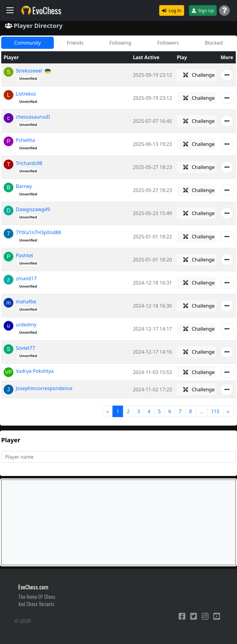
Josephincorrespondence (44, 388)
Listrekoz (26, 94)
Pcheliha (25, 140)
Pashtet (24, 255)
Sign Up (203, 10)
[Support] (224, 10)
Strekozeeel (29, 71)
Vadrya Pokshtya (35, 371)
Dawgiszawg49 (33, 209)
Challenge (199, 75)
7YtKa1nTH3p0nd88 (38, 232)
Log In (172, 10)
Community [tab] (28, 43)
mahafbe (26, 302)
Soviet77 (26, 348)
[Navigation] (10, 10)
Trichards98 (29, 163)
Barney (24, 186)
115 (215, 411)
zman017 (26, 278)
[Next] (228, 411)
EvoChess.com (33, 587)
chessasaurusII (33, 117)
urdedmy (26, 325)
